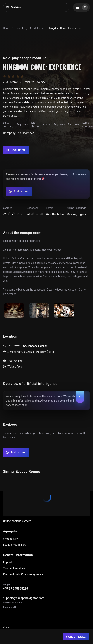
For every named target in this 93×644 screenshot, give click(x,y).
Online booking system (17, 521)
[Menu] (82, 7)
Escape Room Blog (15, 545)
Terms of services (14, 568)
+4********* (14, 346)
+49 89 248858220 (15, 589)
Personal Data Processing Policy (23, 574)
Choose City (10, 539)
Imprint (7, 562)
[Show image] (14, 311)
